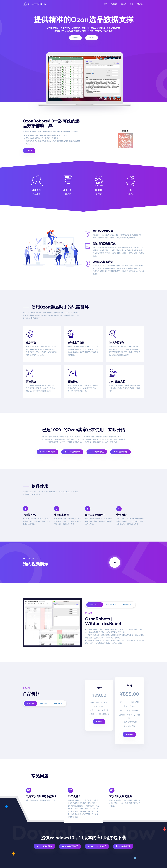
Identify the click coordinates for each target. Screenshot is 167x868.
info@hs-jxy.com (135, 863)
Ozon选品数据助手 (72, 452)
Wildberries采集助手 (97, 839)
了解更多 (92, 38)
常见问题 (140, 4)
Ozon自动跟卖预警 (48, 452)
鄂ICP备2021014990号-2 (56, 863)
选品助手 (31, 703)
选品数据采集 (95, 605)
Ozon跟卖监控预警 (44, 839)
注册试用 (75, 38)
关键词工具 (127, 605)
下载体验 (29, 151)
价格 (132, 4)
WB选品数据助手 (120, 452)
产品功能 (114, 4)
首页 (106, 4)
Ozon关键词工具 (97, 452)
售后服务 (123, 4)
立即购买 (99, 722)
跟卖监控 (44, 703)
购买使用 (128, 728)
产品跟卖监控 (111, 605)
